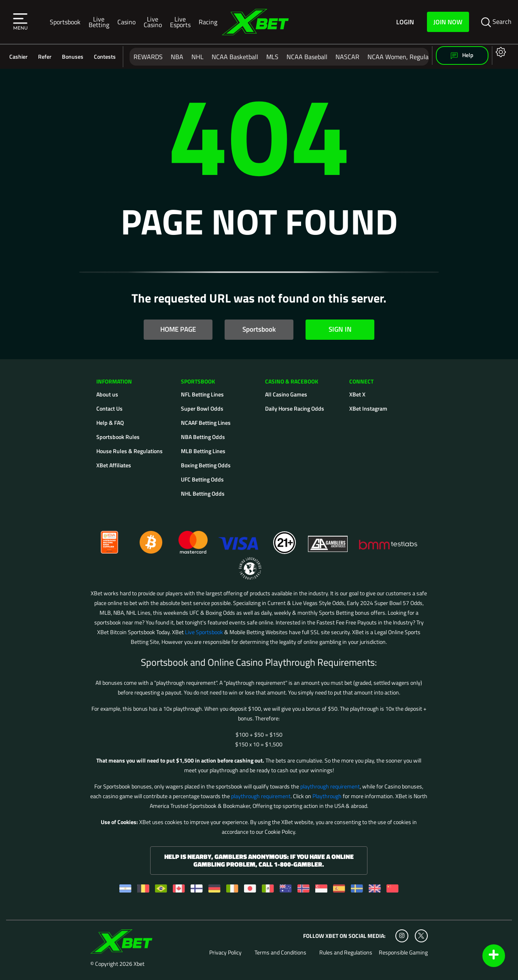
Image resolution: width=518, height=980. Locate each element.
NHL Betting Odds (203, 493)
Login (405, 22)
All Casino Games (286, 394)
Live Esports (180, 22)
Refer (45, 57)
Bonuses (73, 57)
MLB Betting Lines (203, 451)
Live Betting (99, 22)
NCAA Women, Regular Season (410, 57)
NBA (177, 57)
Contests (105, 57)
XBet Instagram (368, 408)
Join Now (448, 22)
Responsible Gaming (403, 952)
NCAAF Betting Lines (206, 423)
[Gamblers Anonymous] (328, 539)
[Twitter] (421, 936)
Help (462, 55)
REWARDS (148, 57)
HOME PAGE (178, 329)
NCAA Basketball (235, 57)
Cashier (18, 57)
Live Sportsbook (204, 632)
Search (496, 22)
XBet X (357, 394)
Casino (126, 22)
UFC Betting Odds (202, 479)
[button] (20, 22)
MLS (272, 57)
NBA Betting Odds (203, 437)
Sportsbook (65, 22)
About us (107, 394)
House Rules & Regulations (129, 451)
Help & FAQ (110, 423)
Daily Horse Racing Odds (295, 408)
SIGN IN (340, 329)
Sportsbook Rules (118, 437)
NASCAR (347, 57)
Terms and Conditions (280, 952)
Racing (208, 22)
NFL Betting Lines (202, 394)
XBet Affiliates (114, 465)
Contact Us (109, 408)
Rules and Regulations (346, 952)
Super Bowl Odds (202, 408)
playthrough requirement (330, 786)
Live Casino (153, 22)
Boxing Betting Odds (206, 465)
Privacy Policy (225, 952)
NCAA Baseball (307, 57)
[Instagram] (402, 936)
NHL (197, 57)
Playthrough (327, 796)
